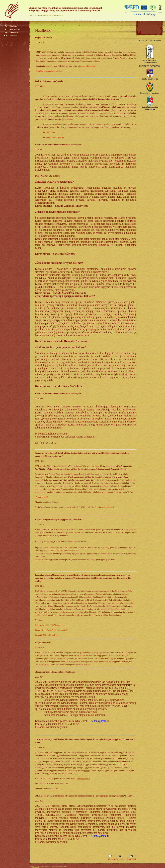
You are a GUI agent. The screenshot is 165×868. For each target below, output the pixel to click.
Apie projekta (15, 29)
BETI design (37, 866)
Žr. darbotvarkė (42, 497)
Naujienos (13, 26)
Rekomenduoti (120, 859)
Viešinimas (14, 32)
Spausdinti (132, 859)
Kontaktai (14, 35)
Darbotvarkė (51, 132)
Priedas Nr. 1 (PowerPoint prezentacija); (51, 630)
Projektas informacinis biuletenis (49, 71)
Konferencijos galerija (55, 137)
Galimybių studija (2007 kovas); (48, 625)
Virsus (110, 859)
